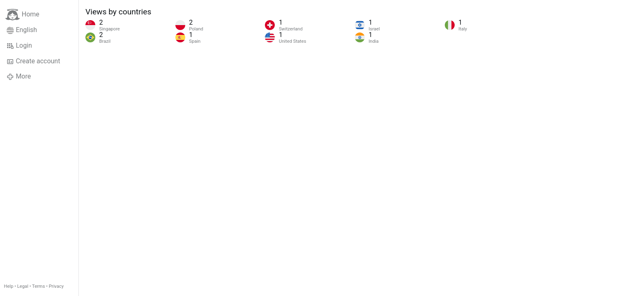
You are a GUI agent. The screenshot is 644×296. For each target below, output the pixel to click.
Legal (23, 286)
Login (19, 46)
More (19, 76)
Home (22, 15)
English (22, 30)
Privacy (56, 286)
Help (9, 286)
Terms (38, 286)
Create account (33, 61)
